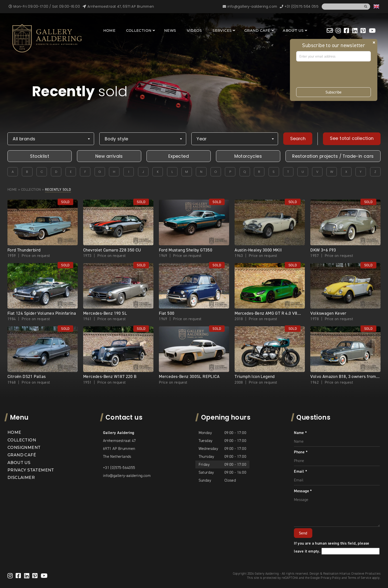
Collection (139, 31)
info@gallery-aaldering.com (127, 476)
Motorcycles (248, 156)
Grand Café (257, 31)
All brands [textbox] (24, 139)
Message (303, 491)
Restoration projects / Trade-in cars (333, 156)
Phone (301, 452)
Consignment (24, 448)
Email (300, 471)
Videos (194, 31)
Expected (179, 156)
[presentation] (334, 74)
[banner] (47, 38)
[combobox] (51, 139)
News (170, 31)
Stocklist (40, 156)
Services (222, 31)
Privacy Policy (331, 578)
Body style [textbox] (117, 139)
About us (293, 31)
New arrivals (109, 156)
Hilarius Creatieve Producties (360, 573)
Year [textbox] (202, 139)
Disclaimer (21, 478)
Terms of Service (359, 578)
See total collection (352, 138)
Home (109, 31)
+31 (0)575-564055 (119, 468)
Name (300, 433)
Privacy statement (31, 470)
